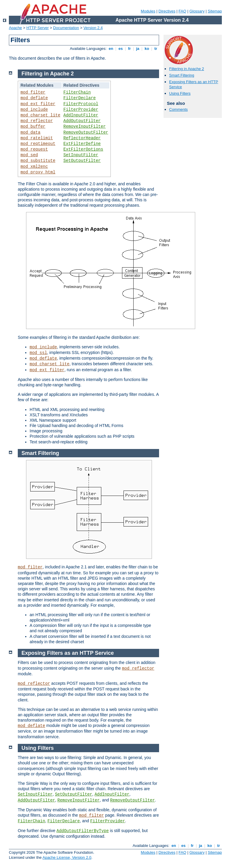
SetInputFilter (81, 155)
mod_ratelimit (37, 138)
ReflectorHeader (82, 138)
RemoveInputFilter (85, 127)
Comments (178, 109)
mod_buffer (33, 127)
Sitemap (215, 11)
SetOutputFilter (82, 161)
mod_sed (29, 155)
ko (147, 49)
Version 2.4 (93, 28)
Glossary (197, 11)
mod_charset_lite (40, 115)
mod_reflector (37, 121)
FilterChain (77, 92)
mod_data (30, 132)
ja (138, 49)
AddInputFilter (81, 115)
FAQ (182, 11)
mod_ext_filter (38, 104)
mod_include (34, 110)
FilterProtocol (81, 104)
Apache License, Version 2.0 (67, 857)
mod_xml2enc (34, 167)
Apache (15, 28)
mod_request (34, 149)
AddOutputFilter (82, 121)
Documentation (66, 28)
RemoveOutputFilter (86, 132)
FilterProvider (81, 110)
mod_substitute (38, 161)
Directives (167, 11)
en (111, 49)
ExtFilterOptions (83, 149)
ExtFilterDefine (82, 144)
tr (156, 49)
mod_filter (33, 92)
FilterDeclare (80, 98)
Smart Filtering (182, 75)
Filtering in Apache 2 (187, 69)
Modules (148, 11)
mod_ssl (38, 353)
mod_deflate (34, 98)
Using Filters (180, 93)
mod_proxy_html (38, 172)
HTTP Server (38, 28)
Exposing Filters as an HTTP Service (68, 653)
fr (130, 49)
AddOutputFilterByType (83, 831)
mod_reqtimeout (38, 144)
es (121, 49)
